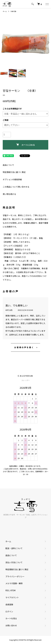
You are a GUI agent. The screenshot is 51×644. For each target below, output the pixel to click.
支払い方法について (14, 562)
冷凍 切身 (13, 11)
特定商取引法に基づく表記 (14, 172)
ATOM (13, 590)
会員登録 (9, 604)
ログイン (9, 612)
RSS (7, 590)
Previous (3, 43)
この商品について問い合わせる (16, 187)
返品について (8, 165)
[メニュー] (47, 4)
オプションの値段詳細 (12, 179)
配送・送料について (14, 548)
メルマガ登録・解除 (14, 583)
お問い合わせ (11, 625)
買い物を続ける (9, 194)
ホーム (5, 11)
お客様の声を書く (24, 347)
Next (48, 43)
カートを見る (11, 618)
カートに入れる (26, 145)
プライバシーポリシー (15, 576)
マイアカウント (12, 597)
